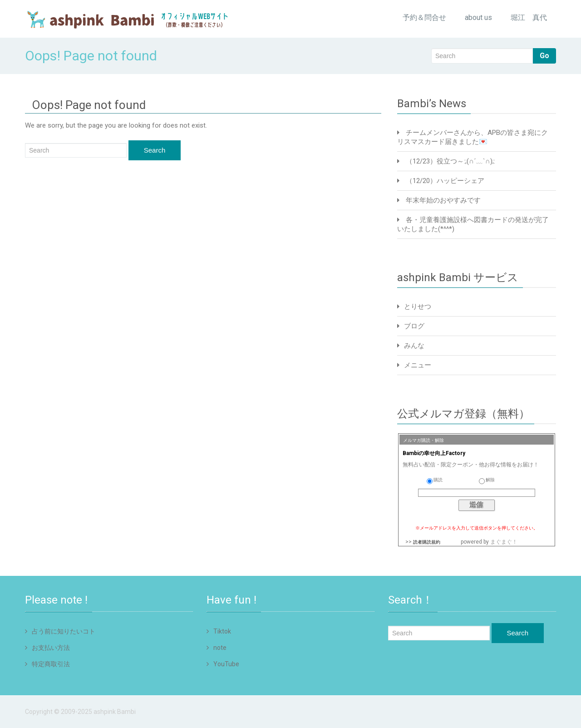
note (220, 648)
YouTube (226, 664)
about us (478, 17)
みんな (414, 346)
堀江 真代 (529, 17)
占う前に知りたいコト (64, 631)
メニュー (418, 365)
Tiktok (222, 631)
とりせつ (418, 307)
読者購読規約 (427, 542)
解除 (487, 480)
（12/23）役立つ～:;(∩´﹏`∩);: (451, 161)
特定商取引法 (51, 664)
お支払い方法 (51, 648)
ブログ (414, 326)
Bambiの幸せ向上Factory (434, 453)
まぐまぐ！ (504, 542)
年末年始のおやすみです (443, 200)
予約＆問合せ (424, 17)
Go (544, 56)
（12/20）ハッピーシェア (445, 181)
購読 (435, 480)
